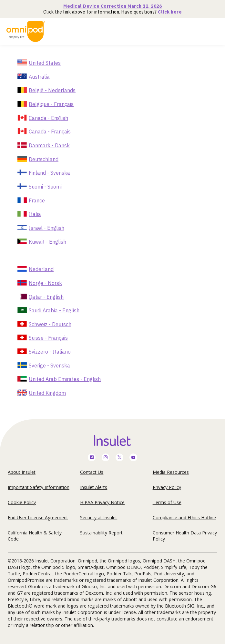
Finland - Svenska (49, 173)
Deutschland (44, 159)
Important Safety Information (39, 487)
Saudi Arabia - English (54, 310)
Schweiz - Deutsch (50, 324)
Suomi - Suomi (45, 187)
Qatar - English (46, 297)
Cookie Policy (22, 502)
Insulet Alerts (94, 487)
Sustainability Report (101, 533)
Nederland (41, 269)
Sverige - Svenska (49, 366)
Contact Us (92, 472)
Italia (35, 214)
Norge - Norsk (45, 283)
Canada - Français (50, 132)
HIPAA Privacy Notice (102, 502)
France (37, 200)
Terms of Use (167, 502)
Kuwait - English (47, 242)
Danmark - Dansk (49, 145)
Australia (39, 77)
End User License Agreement (38, 517)
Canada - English (48, 118)
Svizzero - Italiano (50, 352)
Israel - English (46, 228)
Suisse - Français (48, 338)
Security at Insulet (99, 517)
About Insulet (22, 472)
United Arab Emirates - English (65, 379)
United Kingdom (47, 393)
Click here (170, 12)
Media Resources (171, 472)
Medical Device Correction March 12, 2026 (112, 6)
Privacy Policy (167, 487)
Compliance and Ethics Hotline (184, 517)
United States (45, 63)
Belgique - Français (51, 104)
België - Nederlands (52, 90)
